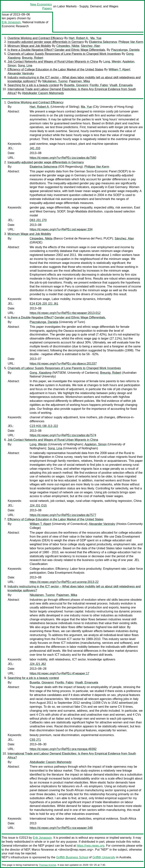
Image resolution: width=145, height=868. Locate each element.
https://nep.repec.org (91, 846)
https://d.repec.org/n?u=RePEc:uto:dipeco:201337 (63, 364)
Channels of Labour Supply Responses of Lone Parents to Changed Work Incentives (64, 54)
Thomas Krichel (47, 865)
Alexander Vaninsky (21, 73)
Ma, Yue (96, 38)
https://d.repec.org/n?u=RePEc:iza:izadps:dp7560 (63, 158)
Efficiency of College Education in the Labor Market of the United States (56, 69)
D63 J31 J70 (38, 220)
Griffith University (104, 857)
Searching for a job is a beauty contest (33, 85)
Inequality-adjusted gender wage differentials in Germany (46, 42)
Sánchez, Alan (90, 46)
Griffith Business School (72, 857)
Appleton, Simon (96, 444)
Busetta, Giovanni (76, 85)
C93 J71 (35, 740)
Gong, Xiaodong (41, 373)
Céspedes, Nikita (68, 46)
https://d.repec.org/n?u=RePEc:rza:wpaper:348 (61, 828)
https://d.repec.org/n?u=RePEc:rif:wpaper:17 (59, 673)
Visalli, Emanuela (121, 85)
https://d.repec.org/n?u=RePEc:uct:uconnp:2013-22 (64, 582)
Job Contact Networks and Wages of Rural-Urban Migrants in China (53, 62)
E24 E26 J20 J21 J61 (44, 304)
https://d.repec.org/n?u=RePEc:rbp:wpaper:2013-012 (65, 313)
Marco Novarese (43, 850)
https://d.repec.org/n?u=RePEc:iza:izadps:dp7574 (63, 435)
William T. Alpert (119, 69)
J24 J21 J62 (38, 664)
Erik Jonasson (11, 22)
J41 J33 (35, 148)
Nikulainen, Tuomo (55, 81)
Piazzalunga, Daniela (125, 50)
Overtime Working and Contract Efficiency (35, 38)
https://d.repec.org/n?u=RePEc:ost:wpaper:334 (61, 229)
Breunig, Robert (33, 58)
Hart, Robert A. (79, 38)
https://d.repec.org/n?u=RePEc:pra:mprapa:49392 (63, 749)
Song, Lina (25, 65)
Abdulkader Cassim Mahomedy (43, 93)
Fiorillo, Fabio (99, 85)
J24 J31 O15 (38, 506)
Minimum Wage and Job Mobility (29, 46)
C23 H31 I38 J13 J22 (44, 426)
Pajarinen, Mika (79, 81)
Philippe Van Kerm (131, 42)
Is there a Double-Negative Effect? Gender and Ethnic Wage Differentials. (57, 50)
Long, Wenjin (112, 62)
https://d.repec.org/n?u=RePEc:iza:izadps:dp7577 (63, 515)
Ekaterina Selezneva (103, 42)
